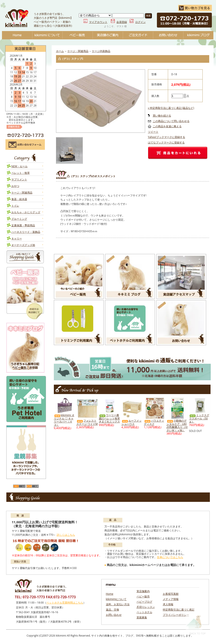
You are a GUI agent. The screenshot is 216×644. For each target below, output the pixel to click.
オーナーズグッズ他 (23, 245)
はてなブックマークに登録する (166, 142)
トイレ (15, 206)
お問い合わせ (168, 35)
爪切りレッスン (146, 607)
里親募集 (142, 617)
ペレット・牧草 (21, 173)
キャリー (17, 238)
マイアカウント (98, 22)
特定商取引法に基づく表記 (179, 610)
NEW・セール (20, 166)
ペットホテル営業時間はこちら (65, 603)
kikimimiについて (47, 35)
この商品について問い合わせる (171, 121)
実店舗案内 (143, 591)
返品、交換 (112, 610)
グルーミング (19, 219)
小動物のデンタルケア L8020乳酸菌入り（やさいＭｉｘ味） (177, 425)
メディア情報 (171, 599)
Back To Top (196, 625)
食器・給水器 (19, 199)
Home (17, 35)
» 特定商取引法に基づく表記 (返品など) (171, 108)
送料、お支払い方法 (118, 604)
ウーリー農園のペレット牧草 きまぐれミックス (109, 418)
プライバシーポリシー (176, 615)
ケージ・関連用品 (22, 193)
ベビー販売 (77, 35)
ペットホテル (144, 612)
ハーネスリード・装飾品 (26, 232)
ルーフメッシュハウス (132, 422)
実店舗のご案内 (108, 35)
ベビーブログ (198, 35)
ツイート (153, 132)
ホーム (60, 51)
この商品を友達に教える (167, 126)
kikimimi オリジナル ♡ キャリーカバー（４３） (64, 420)
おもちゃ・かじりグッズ (26, 212)
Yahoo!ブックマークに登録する (167, 137)
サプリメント (19, 179)
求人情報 (168, 604)
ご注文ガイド (138, 35)
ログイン (140, 22)
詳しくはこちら (66, 535)
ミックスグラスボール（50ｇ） (199, 418)
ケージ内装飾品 (101, 51)
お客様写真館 (171, 594)
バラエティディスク (154, 422)
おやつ (15, 186)
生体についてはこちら (170, 557)
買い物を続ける (162, 116)
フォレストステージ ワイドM (87, 422)
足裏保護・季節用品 (23, 225)
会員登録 (122, 22)
